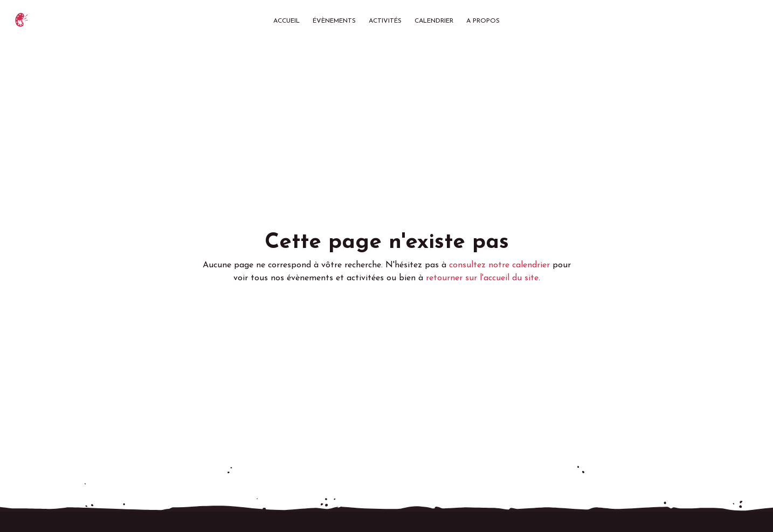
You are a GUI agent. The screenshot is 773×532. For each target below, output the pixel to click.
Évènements (334, 21)
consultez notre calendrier (499, 265)
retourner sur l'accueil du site (482, 278)
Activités (385, 21)
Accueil (287, 21)
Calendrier (434, 21)
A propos (483, 21)
